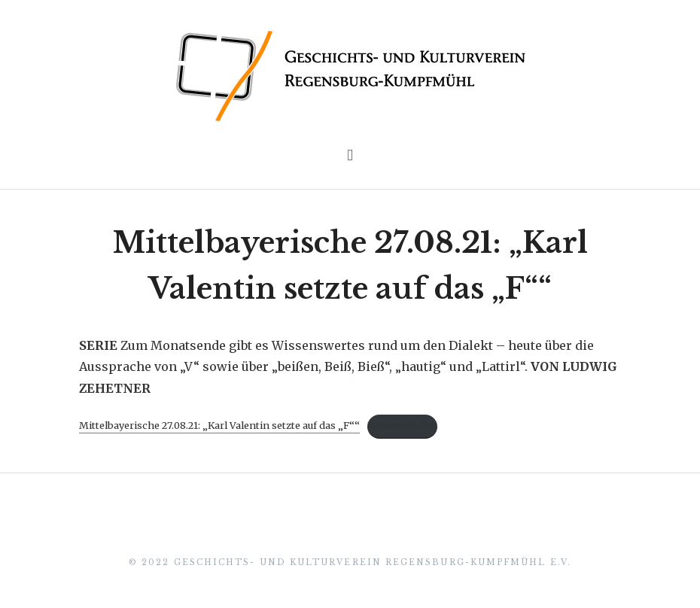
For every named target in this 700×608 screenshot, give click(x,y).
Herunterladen (402, 425)
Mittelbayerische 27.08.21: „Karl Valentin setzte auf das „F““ (219, 425)
